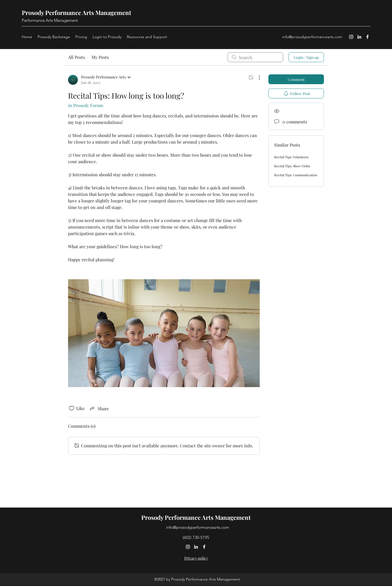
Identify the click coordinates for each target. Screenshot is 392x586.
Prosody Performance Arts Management (76, 13)
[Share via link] (99, 408)
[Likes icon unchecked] (72, 408)
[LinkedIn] (359, 37)
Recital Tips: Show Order (292, 166)
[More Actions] (256, 78)
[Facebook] (367, 37)
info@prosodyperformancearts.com (312, 37)
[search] (255, 57)
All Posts (76, 57)
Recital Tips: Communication (296, 175)
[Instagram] (351, 37)
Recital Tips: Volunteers (291, 157)
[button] (147, 37)
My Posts (100, 57)
